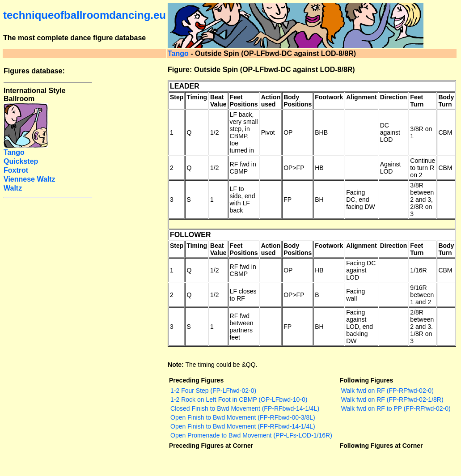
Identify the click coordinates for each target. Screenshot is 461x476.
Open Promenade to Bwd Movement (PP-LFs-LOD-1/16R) (251, 435)
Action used (271, 101)
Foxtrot (16, 170)
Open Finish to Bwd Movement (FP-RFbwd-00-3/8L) (243, 417)
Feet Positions (244, 101)
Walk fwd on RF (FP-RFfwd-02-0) (387, 391)
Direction (394, 97)
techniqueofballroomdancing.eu (85, 15)
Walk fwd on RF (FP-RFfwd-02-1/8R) (392, 399)
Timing (197, 97)
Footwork (329, 97)
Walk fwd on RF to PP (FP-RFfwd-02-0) (396, 408)
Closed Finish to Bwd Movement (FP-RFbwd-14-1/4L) (245, 408)
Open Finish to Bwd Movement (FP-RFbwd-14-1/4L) (243, 426)
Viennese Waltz (30, 179)
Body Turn (446, 101)
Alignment (361, 97)
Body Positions (298, 101)
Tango (178, 53)
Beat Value (218, 101)
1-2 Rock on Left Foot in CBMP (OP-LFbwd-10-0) (239, 399)
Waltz (13, 188)
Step (177, 97)
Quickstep (21, 161)
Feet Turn (417, 101)
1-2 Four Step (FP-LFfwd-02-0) (213, 391)
